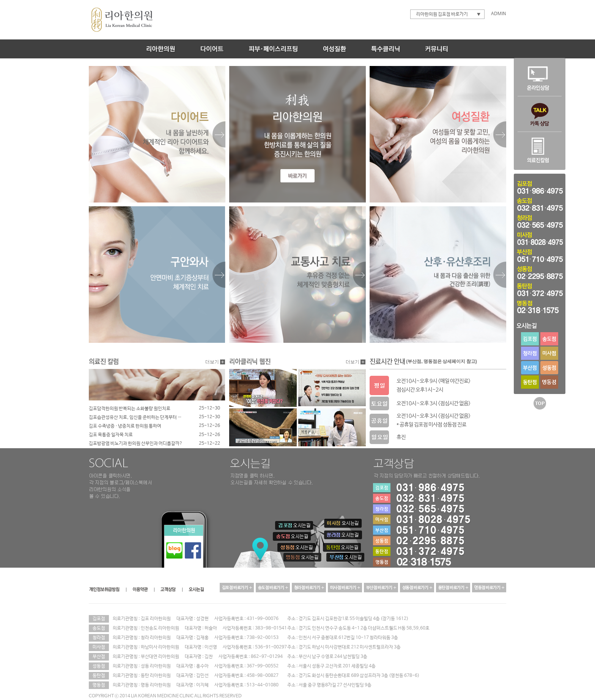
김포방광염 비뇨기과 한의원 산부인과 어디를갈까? (136, 444)
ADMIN (499, 14)
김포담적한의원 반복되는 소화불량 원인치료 (130, 409)
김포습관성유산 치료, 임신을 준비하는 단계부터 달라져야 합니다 (137, 417)
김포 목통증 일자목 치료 (111, 435)
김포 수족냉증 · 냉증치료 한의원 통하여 (126, 426)
